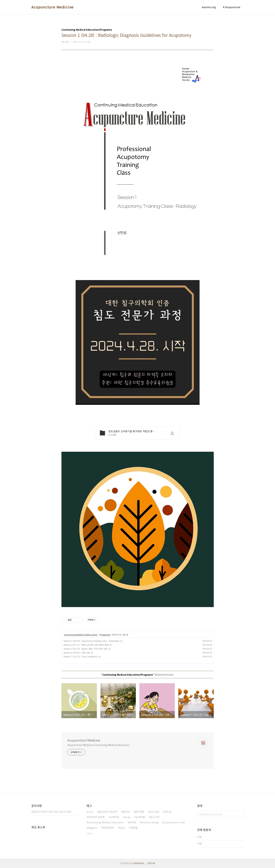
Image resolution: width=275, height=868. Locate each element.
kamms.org (209, 7)
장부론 (133, 822)
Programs (105, 635)
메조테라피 (108, 828)
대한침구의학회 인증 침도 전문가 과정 (51, 812)
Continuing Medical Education (81, 635)
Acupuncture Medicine (53, 7)
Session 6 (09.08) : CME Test (77, 653)
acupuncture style (174, 822)
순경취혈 (140, 817)
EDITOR (151, 863)
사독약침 (115, 817)
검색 (240, 814)
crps (91, 812)
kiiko (122, 828)
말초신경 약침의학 (108, 812)
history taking (150, 822)
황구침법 (140, 812)
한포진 (126, 812)
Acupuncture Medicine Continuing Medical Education (98, 745)
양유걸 (168, 812)
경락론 (134, 828)
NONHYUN (139, 863)
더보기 (90, 833)
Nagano (93, 828)
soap (128, 817)
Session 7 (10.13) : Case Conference (80, 656)
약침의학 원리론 (96, 817)
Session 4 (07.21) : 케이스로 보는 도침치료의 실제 (86, 645)
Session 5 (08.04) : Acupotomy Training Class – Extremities (91, 641)
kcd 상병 (154, 812)
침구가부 (155, 817)
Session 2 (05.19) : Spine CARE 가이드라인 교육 (85, 649)
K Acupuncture (232, 7)
